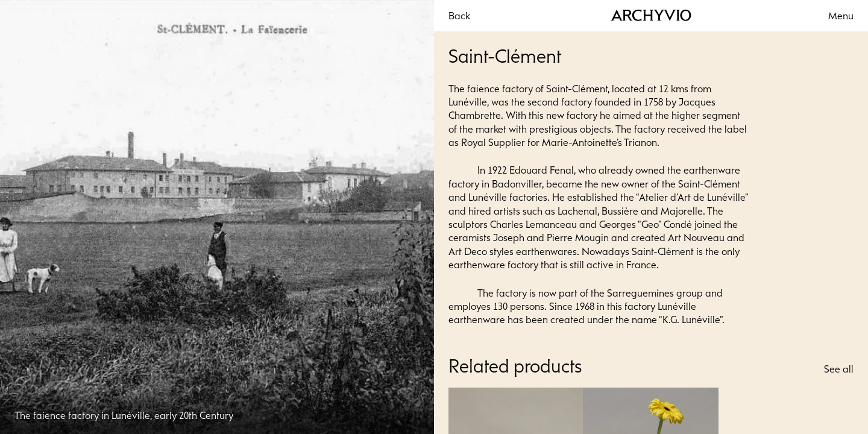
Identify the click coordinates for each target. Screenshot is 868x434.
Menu (841, 16)
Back (459, 16)
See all (839, 369)
